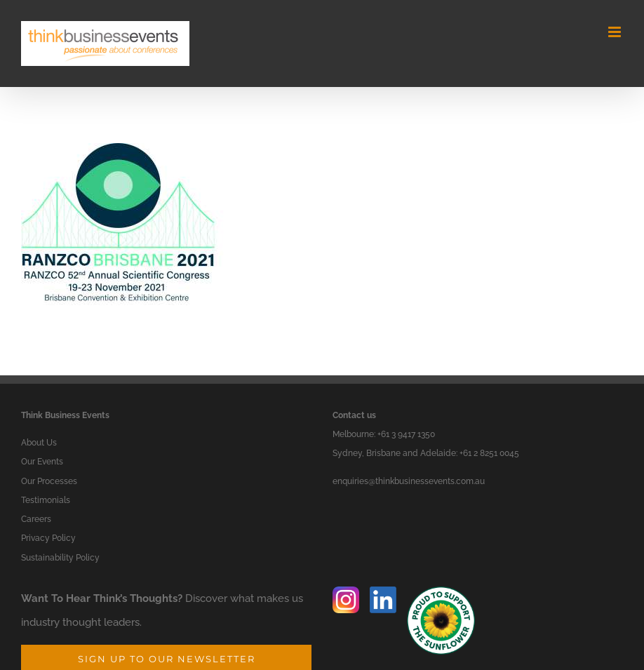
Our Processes (49, 481)
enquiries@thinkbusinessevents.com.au (409, 481)
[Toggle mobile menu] (616, 32)
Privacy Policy (48, 538)
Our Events (42, 462)
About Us (39, 443)
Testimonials (46, 500)
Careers (36, 519)
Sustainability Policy (60, 558)
